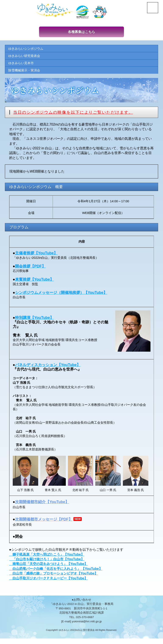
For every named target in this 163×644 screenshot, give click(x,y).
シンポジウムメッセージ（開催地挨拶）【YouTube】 (61, 294)
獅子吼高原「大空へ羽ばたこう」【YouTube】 (47, 556)
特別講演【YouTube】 (34, 319)
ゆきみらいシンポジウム (27, 49)
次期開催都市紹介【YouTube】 (42, 503)
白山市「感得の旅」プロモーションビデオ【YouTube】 (53, 575)
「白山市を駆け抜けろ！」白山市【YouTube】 (47, 560)
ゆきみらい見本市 (22, 64)
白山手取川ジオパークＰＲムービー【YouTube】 (48, 580)
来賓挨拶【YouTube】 (34, 281)
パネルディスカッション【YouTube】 (48, 366)
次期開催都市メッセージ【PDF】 (44, 521)
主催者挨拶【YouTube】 (36, 254)
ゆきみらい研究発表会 (25, 57)
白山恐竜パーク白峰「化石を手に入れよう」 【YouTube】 (56, 570)
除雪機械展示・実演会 (25, 71)
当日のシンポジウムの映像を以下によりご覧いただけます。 (76, 114)
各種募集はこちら (81, 32)
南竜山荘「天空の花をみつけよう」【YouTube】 (48, 565)
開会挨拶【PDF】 (30, 268)
